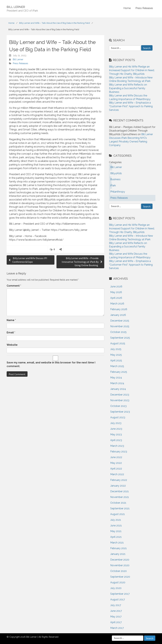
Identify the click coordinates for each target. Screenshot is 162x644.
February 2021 (118, 548)
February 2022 (119, 480)
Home (127, 8)
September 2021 (120, 508)
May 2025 (116, 355)
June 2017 (116, 611)
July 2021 (116, 520)
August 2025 (118, 343)
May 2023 (116, 434)
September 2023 (120, 412)
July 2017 (116, 605)
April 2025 (116, 360)
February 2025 (119, 372)
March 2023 (117, 446)
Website (12, 345)
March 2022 (117, 474)
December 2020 (120, 560)
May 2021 (116, 531)
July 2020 (116, 588)
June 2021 (116, 526)
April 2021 (116, 537)
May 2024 (116, 378)
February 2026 (119, 309)
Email (11, 333)
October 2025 (118, 332)
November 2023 (120, 400)
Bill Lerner (18, 59)
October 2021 (118, 503)
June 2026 (116, 287)
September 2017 (120, 594)
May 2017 (116, 617)
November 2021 (120, 497)
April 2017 (116, 622)
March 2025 (117, 366)
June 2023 (116, 429)
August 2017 (118, 600)
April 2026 (116, 298)
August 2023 (118, 417)
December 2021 (120, 491)
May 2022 (116, 463)
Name (11, 320)
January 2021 (118, 554)
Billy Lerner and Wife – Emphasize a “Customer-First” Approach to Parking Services (131, 106)
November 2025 (120, 326)
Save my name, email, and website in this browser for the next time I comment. (51, 364)
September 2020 (120, 577)
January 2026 (118, 315)
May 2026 (116, 292)
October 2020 (118, 571)
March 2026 (117, 304)
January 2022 (118, 486)
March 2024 (117, 383)
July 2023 (116, 423)
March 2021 (117, 543)
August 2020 (118, 582)
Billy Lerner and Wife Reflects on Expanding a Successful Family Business (128, 88)
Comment (14, 286)
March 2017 (117, 628)
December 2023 (120, 395)
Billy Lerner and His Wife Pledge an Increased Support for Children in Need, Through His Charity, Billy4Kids (132, 70)
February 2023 (119, 452)
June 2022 (116, 457)
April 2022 (116, 469)
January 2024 (118, 389)
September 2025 (120, 338)
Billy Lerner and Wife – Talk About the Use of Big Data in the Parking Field (55, 23)
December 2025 (120, 321)
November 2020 (120, 565)
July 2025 (116, 349)
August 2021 (118, 514)
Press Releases (144, 8)
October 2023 (118, 406)
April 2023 (116, 440)
